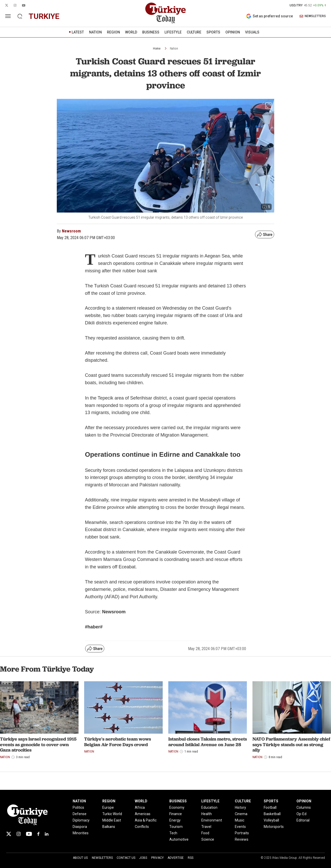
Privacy (157, 858)
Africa (140, 807)
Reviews (242, 839)
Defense (80, 814)
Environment (212, 820)
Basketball (272, 814)
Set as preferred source (269, 16)
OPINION (233, 32)
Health (207, 814)
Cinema (241, 814)
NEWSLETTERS (313, 16)
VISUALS (252, 32)
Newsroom (71, 231)
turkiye (44, 16)
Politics (78, 807)
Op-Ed (301, 814)
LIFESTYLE (173, 32)
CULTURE (194, 32)
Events (240, 827)
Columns (304, 807)
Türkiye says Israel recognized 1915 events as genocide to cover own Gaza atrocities (38, 744)
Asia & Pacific (146, 820)
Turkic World (112, 814)
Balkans (109, 827)
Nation (174, 49)
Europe (108, 807)
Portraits (242, 833)
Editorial (303, 820)
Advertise (176, 858)
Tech (173, 833)
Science (208, 839)
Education (209, 807)
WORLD (131, 32)
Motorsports (274, 827)
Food (205, 833)
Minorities (81, 833)
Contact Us (126, 858)
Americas (143, 814)
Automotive (179, 839)
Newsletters (102, 858)
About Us (80, 858)
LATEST (78, 32)
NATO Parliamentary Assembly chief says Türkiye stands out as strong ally (291, 744)
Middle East (112, 820)
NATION (95, 32)
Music (240, 820)
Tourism (176, 827)
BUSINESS (151, 32)
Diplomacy (81, 820)
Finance (176, 814)
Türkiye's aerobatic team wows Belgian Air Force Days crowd (118, 742)
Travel (206, 827)
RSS (191, 858)
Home (157, 49)
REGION (113, 32)
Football (270, 807)
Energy (175, 820)
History (240, 807)
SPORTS (213, 32)
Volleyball (271, 820)
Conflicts (142, 827)
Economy (177, 807)
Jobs (143, 858)
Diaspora (80, 827)
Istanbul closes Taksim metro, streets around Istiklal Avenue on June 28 (208, 742)
